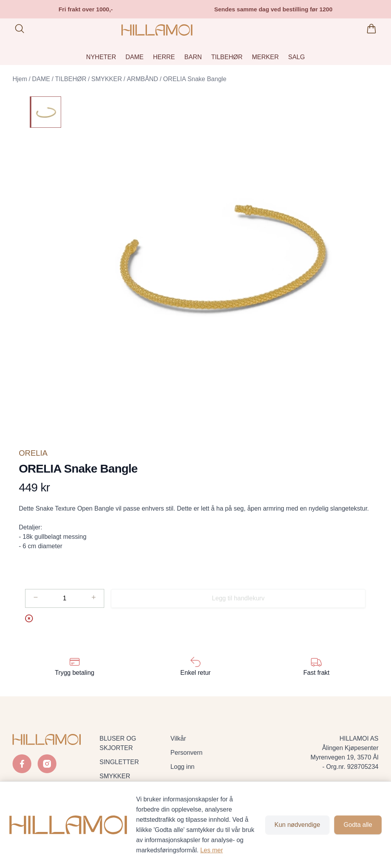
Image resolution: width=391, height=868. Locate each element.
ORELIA (33, 453)
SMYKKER (107, 79)
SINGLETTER (119, 762)
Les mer (212, 850)
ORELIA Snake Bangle (195, 79)
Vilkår (178, 738)
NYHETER (101, 57)
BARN (193, 57)
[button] (223, 256)
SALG (296, 57)
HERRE (164, 57)
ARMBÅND (143, 79)
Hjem (20, 79)
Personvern (186, 753)
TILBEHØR (227, 57)
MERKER (265, 57)
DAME (134, 57)
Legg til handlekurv (238, 598)
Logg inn (182, 767)
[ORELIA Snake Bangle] (45, 112)
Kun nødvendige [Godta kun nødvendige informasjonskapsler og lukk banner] (298, 825)
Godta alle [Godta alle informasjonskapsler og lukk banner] (358, 825)
